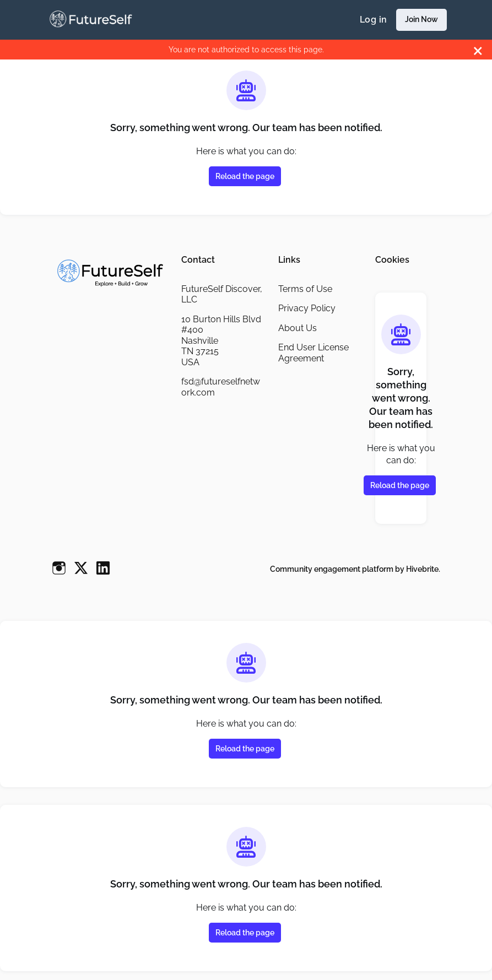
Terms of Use (305, 289)
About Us (298, 328)
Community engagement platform (332, 569)
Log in (373, 20)
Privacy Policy (307, 308)
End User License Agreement (313, 353)
